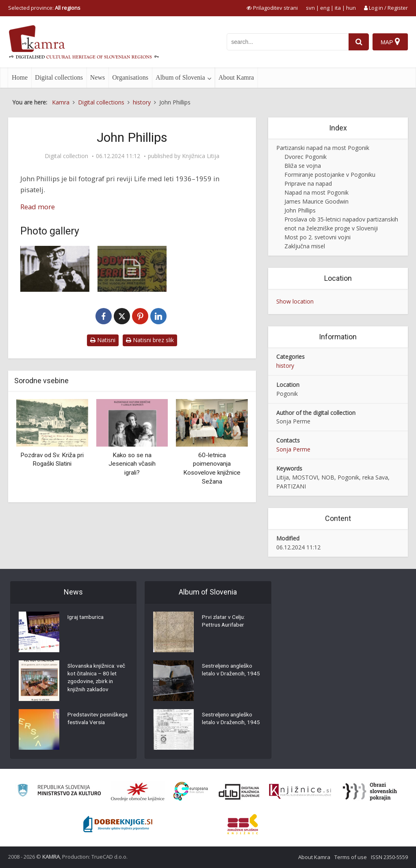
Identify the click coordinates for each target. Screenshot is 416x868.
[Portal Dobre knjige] (118, 824)
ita (338, 8)
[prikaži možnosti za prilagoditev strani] (272, 8)
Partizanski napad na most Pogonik (323, 148)
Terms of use (351, 857)
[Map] (390, 42)
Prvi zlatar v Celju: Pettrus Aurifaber (224, 622)
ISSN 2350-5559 (389, 857)
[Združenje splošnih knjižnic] (243, 824)
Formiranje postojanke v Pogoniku (330, 175)
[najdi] (358, 42)
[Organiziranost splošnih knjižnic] (138, 792)
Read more (38, 207)
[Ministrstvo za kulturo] (59, 791)
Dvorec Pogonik (305, 157)
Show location (295, 301)
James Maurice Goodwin (316, 201)
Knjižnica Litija (201, 156)
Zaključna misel (305, 246)
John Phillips (300, 210)
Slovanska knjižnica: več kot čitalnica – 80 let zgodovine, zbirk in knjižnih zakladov (95, 679)
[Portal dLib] (239, 792)
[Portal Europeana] (191, 791)
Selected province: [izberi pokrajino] (44, 8)
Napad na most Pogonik (316, 192)
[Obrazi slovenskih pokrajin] (370, 792)
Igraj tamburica (87, 618)
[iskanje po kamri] (287, 42)
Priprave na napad (308, 183)
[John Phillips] (55, 269)
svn (310, 8)
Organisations (130, 77)
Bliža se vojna (303, 166)
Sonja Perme (293, 449)
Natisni (103, 340)
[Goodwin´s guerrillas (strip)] (132, 269)
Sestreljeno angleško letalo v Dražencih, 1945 (232, 671)
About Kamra (236, 77)
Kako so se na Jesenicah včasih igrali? (132, 464)
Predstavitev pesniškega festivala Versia (94, 723)
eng (325, 8)
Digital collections (59, 77)
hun (351, 8)
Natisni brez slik (150, 340)
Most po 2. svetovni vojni (317, 237)
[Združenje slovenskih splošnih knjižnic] (300, 792)
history (285, 366)
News (97, 77)
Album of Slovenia (180, 77)
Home (20, 77)
